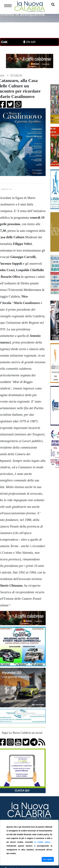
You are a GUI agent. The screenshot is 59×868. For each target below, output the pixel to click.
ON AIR (29, 42)
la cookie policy (43, 842)
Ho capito (48, 859)
